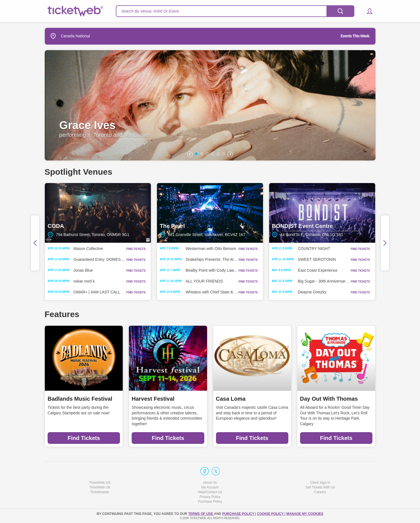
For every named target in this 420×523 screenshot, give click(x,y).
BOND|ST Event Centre (322, 213)
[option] (210, 105)
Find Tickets (84, 438)
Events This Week (355, 36)
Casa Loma (231, 399)
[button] (367, 11)
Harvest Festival (153, 399)
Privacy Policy (210, 497)
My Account (210, 487)
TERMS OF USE (201, 514)
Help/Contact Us (210, 492)
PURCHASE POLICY (239, 514)
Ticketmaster (100, 492)
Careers (320, 492)
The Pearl (210, 213)
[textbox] (235, 11)
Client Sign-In (320, 483)
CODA (98, 213)
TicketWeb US (100, 483)
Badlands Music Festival (80, 399)
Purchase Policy (210, 502)
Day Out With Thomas (329, 399)
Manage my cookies (305, 514)
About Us (210, 483)
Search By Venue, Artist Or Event (150, 11)
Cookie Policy (271, 514)
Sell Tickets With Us (320, 487)
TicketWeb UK (100, 487)
